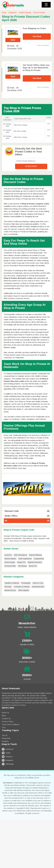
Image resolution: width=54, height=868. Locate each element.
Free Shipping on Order (34, 28)
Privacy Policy (8, 721)
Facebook (8, 749)
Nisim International (20, 555)
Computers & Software (22, 587)
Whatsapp (8, 764)
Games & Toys (38, 583)
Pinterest (7, 757)
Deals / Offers (27, 516)
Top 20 (4, 735)
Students (5, 741)
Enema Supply (10, 562)
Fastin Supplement (25, 559)
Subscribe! (31, 166)
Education (8, 587)
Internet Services (10, 590)
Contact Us (6, 718)
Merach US (33, 566)
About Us (5, 713)
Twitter (6, 753)
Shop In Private (39, 13)
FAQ (4, 727)
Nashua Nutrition (10, 559)
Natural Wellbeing (35, 555)
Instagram (8, 760)
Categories (13, 13)
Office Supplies (24, 590)
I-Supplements (39, 559)
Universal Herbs (10, 566)
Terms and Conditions (11, 724)
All (27, 521)
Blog (4, 716)
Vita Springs (22, 566)
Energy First (21, 562)
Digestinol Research (35, 562)
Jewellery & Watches (12, 583)
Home (4, 13)
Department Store (38, 587)
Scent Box (8, 555)
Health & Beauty (25, 13)
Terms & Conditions (43, 45)
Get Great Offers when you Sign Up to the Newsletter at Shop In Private (36, 68)
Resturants (6, 738)
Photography (26, 583)
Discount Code (27, 511)
